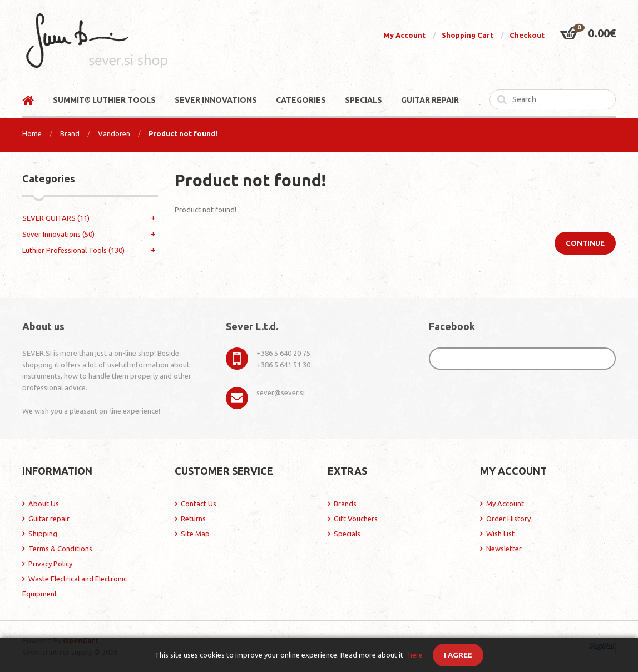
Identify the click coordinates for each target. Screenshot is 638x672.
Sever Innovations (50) (58, 234)
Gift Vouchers (356, 519)
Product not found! (183, 133)
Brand (70, 133)
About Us (44, 504)
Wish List (500, 534)
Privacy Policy (50, 564)
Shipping (43, 534)
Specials (347, 534)
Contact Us (199, 504)
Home (32, 133)
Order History (508, 519)
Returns (193, 519)
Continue (585, 243)
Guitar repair (49, 519)
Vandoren (114, 133)
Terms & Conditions (60, 549)
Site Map (195, 534)
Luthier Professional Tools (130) (73, 250)
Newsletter (504, 549)
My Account (404, 35)
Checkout (527, 35)
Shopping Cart (468, 35)
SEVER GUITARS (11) (56, 218)
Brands (345, 504)
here (416, 655)
